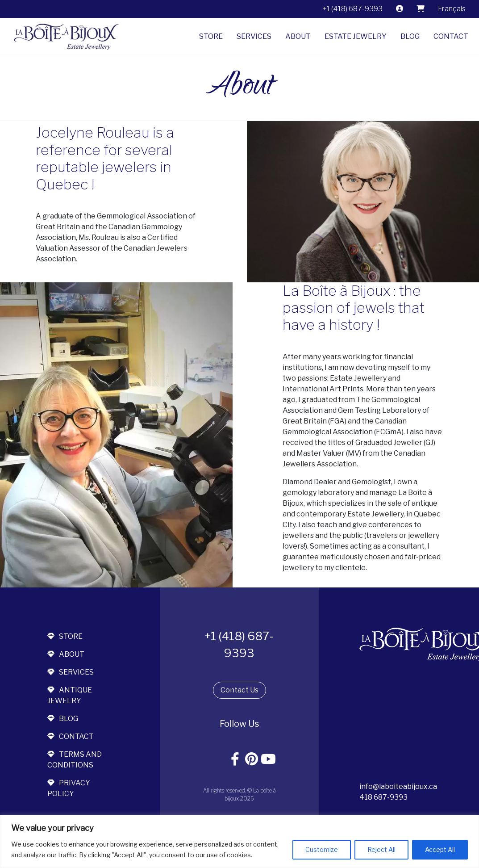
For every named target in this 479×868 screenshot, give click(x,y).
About (298, 36)
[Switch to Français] (452, 9)
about (66, 654)
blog (63, 719)
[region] (239, 841)
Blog (410, 36)
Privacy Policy (69, 788)
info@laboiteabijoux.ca (398, 786)
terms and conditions (75, 760)
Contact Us (239, 690)
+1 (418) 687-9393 (353, 9)
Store (211, 36)
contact (71, 736)
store (65, 636)
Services (254, 36)
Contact (451, 36)
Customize (322, 849)
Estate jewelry (356, 36)
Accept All (440, 849)
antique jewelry (70, 695)
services (71, 672)
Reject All (381, 849)
